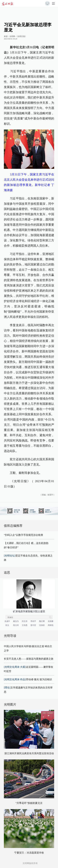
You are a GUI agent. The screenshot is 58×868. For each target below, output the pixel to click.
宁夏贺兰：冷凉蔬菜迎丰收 (29, 853)
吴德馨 (51, 621)
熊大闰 (16, 625)
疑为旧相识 (46, 679)
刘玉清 (25, 621)
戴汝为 (16, 621)
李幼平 (33, 621)
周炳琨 (51, 625)
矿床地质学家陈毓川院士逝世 (29, 611)
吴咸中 (7, 621)
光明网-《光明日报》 (18, 36)
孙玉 (7, 625)
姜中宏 (33, 625)
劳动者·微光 (21, 679)
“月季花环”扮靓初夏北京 (29, 803)
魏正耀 (42, 621)
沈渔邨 (42, 625)
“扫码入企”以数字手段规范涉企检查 (24, 535)
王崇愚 (25, 625)
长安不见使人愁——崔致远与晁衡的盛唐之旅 (29, 659)
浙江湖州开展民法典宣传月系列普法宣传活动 (29, 753)
